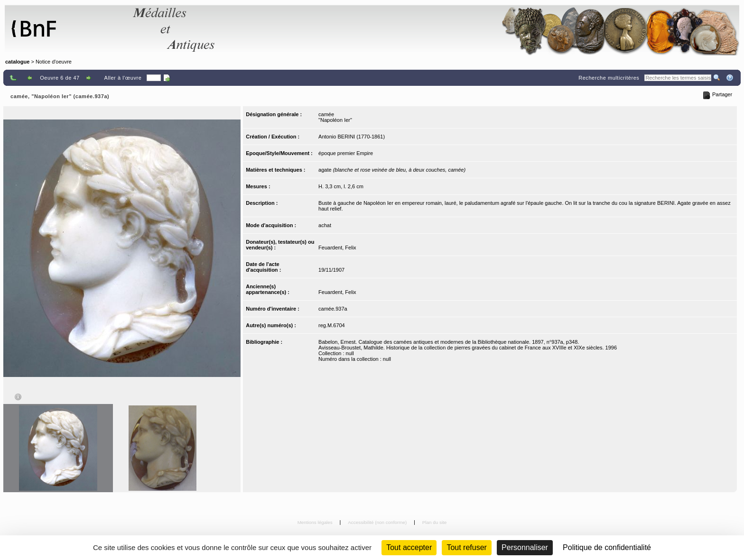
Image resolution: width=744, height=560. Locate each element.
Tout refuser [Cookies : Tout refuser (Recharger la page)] (466, 547)
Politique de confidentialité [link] (607, 547)
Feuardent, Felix (337, 248)
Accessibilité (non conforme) (378, 522)
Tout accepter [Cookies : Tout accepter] (409, 547)
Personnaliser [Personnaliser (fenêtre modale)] (525, 547)
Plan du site (435, 522)
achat (325, 225)
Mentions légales (316, 522)
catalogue (17, 62)
